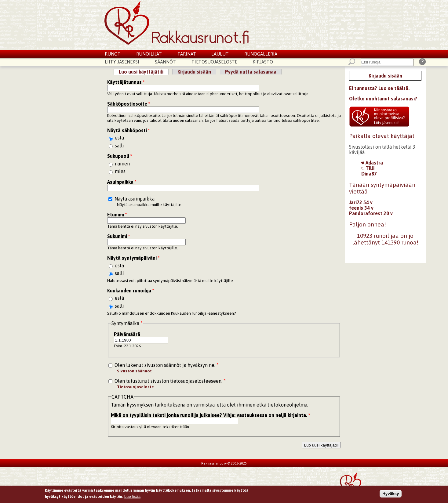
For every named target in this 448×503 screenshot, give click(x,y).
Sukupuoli (120, 156)
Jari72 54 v (361, 202)
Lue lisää (132, 497)
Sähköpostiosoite (129, 104)
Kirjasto (263, 62)
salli (119, 146)
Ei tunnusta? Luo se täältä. (379, 88)
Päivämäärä (127, 334)
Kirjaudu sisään (194, 72)
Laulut (220, 54)
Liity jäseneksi (122, 62)
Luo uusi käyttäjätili (144, 72)
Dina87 (369, 174)
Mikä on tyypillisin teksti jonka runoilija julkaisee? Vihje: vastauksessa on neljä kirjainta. (210, 415)
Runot (113, 54)
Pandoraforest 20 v (371, 213)
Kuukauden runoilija (131, 291)
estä (119, 138)
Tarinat (187, 54)
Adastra (372, 163)
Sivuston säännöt (134, 371)
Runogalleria (261, 54)
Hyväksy (391, 495)
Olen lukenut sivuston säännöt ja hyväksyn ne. (167, 365)
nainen (122, 164)
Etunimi (117, 215)
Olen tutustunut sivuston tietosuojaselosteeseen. (170, 381)
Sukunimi (118, 236)
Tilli (368, 168)
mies (120, 171)
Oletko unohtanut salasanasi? (383, 99)
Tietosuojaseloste (214, 62)
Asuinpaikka (122, 182)
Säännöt (165, 62)
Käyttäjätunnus (126, 82)
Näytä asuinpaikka (135, 199)
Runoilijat (149, 54)
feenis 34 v (361, 208)
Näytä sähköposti (128, 130)
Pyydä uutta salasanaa (251, 72)
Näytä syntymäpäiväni (133, 258)
